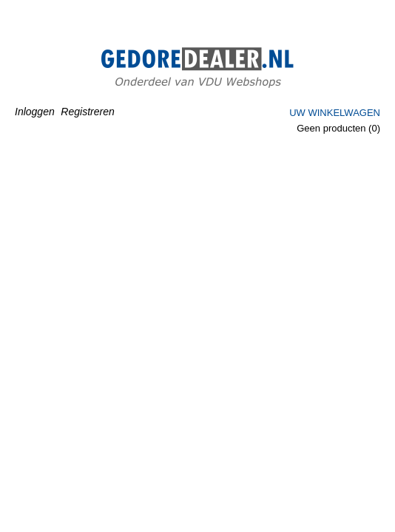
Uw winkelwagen (335, 113)
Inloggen (35, 112)
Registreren (87, 112)
